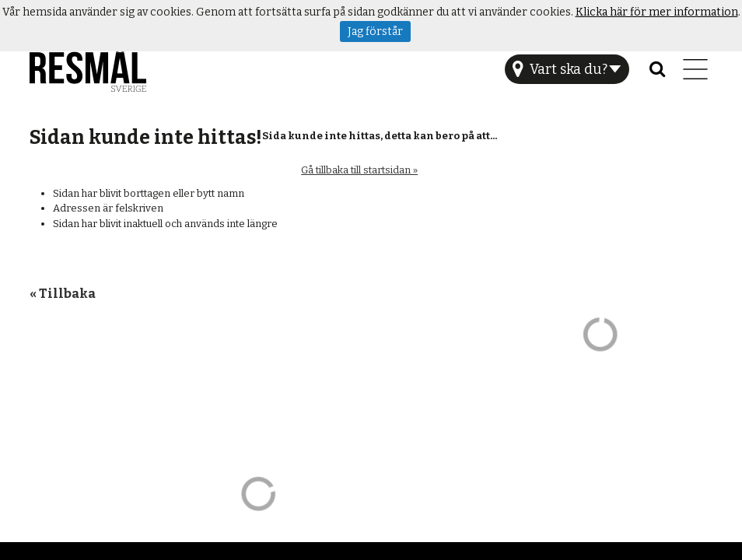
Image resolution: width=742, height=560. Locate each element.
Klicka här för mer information (657, 12)
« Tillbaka (63, 293)
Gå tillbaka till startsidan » (359, 170)
